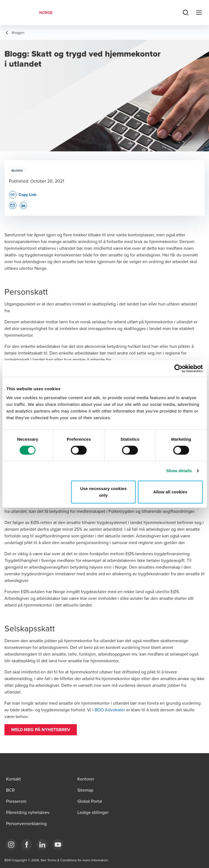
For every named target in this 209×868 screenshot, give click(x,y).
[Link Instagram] (11, 845)
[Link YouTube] (58, 845)
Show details (179, 471)
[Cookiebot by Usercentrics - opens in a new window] (178, 368)
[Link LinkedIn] (42, 845)
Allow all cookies (170, 492)
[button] (41, 730)
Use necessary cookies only (103, 492)
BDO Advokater (110, 710)
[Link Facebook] (27, 845)
